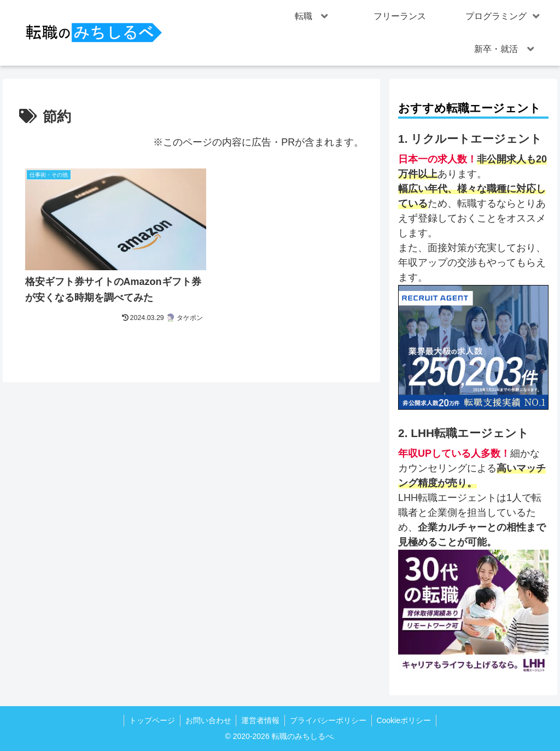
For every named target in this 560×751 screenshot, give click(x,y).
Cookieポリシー (406, 720)
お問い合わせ (207, 720)
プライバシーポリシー (329, 720)
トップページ (149, 720)
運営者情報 (260, 720)
